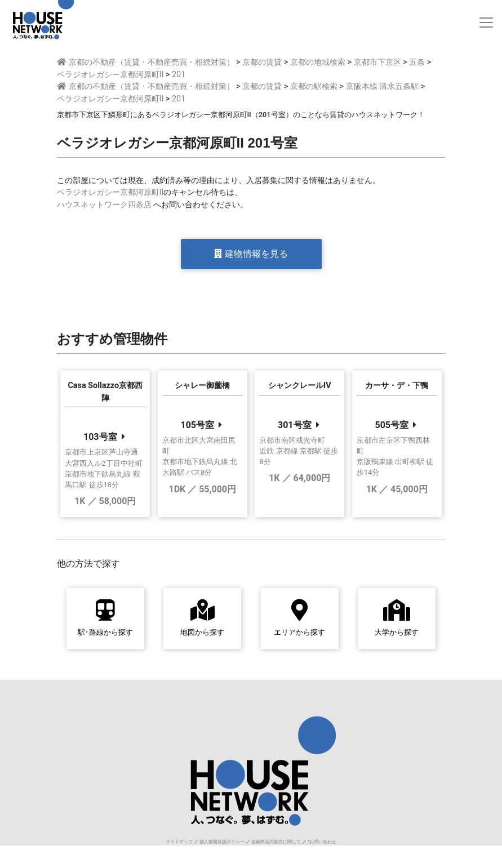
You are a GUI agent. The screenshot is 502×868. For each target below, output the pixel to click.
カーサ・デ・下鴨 (397, 386)
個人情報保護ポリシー (222, 842)
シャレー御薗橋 (202, 386)
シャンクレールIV (300, 386)
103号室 (100, 437)
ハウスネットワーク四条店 (104, 205)
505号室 (392, 425)
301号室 (295, 425)
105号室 (197, 425)
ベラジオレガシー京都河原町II (110, 192)
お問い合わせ (323, 842)
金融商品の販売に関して (276, 842)
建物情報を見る (251, 254)
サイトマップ (179, 842)
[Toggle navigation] (486, 23)
